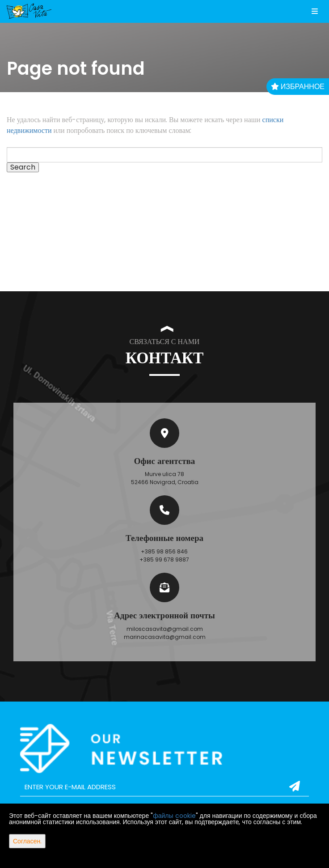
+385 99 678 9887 (164, 560)
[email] (164, 787)
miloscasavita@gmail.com (165, 629)
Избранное (298, 87)
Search (23, 167)
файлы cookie (174, 816)
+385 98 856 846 (164, 551)
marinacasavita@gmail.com (165, 637)
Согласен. (27, 841)
